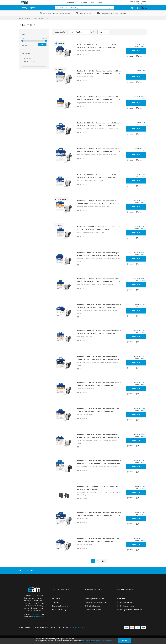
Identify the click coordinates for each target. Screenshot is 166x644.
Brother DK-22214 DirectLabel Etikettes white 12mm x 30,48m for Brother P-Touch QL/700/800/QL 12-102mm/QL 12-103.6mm (99, 307)
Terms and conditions (79, 627)
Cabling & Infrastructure (93, 606)
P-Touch (35, 18)
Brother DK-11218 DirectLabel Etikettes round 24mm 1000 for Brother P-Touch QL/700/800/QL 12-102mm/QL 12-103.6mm (98, 541)
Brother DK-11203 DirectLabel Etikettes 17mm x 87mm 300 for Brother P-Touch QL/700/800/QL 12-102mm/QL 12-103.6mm (99, 515)
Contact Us (142, 4)
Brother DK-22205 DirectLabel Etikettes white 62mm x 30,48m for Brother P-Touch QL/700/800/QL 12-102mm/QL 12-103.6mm (99, 47)
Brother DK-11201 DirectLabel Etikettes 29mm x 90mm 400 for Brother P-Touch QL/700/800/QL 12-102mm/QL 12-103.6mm (99, 73)
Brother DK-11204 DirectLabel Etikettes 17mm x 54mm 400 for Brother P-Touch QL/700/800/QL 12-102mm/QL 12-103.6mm (99, 151)
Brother (28, 18)
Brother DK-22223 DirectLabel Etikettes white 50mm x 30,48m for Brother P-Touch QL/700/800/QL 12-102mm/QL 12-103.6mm (99, 177)
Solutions (83, 3)
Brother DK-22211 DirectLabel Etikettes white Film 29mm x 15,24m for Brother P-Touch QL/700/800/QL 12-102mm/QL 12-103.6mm (98, 359)
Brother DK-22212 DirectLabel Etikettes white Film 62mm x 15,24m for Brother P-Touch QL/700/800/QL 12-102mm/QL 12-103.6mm (98, 437)
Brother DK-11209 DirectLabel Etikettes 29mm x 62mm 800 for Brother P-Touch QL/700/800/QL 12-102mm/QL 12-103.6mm (99, 281)
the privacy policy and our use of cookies (98, 641)
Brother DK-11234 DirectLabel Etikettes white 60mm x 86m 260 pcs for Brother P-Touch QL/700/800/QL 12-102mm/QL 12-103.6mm (99, 463)
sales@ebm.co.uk (38, 617)
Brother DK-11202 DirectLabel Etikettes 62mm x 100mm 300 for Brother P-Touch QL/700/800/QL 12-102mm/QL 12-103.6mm (98, 203)
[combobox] (83, 8)
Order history (57, 602)
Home (21, 18)
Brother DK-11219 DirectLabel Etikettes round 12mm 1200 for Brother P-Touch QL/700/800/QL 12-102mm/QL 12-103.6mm (98, 411)
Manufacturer (26, 53)
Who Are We (72, 3)
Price (23, 34)
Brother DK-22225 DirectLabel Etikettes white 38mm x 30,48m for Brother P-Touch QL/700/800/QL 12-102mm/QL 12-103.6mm (99, 333)
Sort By (73, 32)
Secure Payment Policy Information (130, 610)
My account (56, 599)
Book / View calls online (126, 606)
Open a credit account (60, 606)
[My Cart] (132, 7)
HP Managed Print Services (94, 599)
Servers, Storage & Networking (96, 602)
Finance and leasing (59, 610)
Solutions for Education (93, 610)
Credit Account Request (138, 1)
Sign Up (144, 9)
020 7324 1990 (37, 614)
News (92, 3)
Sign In (144, 7)
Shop (100, 3)
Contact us (121, 599)
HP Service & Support (125, 602)
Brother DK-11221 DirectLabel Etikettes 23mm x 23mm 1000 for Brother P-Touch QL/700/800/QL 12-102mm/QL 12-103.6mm (99, 385)
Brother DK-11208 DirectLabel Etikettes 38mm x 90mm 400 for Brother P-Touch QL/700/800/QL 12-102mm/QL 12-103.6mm (99, 99)
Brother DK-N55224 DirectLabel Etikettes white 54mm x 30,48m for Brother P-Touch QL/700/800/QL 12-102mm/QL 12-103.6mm (99, 229)
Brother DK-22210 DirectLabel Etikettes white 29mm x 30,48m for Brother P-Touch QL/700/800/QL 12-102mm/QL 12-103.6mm (99, 125)
